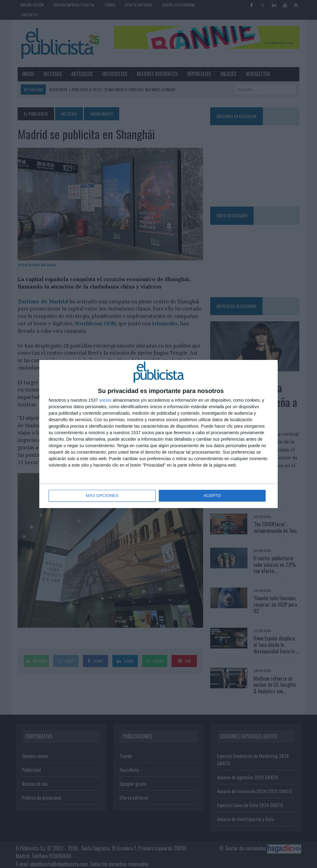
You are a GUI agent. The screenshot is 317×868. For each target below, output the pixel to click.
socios (105, 400)
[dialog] (158, 434)
